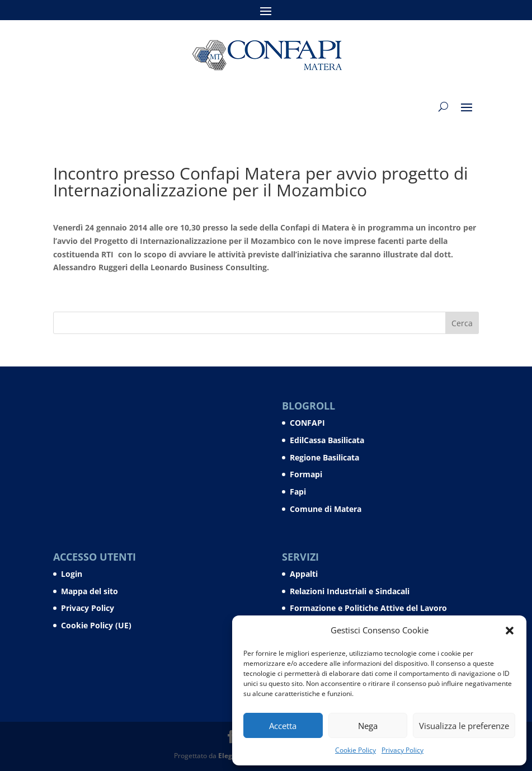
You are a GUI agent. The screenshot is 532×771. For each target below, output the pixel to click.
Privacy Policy (402, 750)
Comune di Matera (326, 509)
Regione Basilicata (324, 457)
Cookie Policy (356, 750)
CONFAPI (307, 423)
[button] (510, 631)
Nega (368, 726)
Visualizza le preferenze (464, 726)
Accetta (283, 726)
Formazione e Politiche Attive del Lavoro (368, 608)
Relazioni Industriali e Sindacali (350, 591)
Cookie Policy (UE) (96, 625)
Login (72, 574)
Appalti (304, 574)
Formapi (306, 474)
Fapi (298, 492)
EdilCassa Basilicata (327, 440)
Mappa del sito (90, 591)
